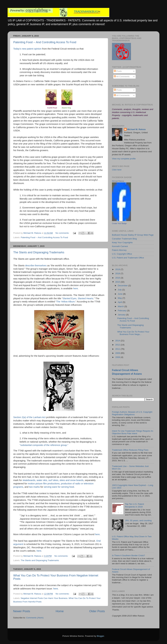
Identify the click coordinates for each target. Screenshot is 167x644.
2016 (118, 278)
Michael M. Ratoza (136, 129)
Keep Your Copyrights (122, 242)
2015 (118, 282)
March (121, 306)
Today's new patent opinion (27, 49)
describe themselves (36, 266)
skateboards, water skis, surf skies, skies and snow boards (53, 480)
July (120, 290)
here (76, 288)
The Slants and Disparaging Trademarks (39, 252)
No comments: (63, 233)
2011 (118, 349)
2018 (118, 274)
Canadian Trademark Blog (124, 239)
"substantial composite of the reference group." (44, 445)
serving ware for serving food (59, 487)
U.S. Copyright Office (122, 254)
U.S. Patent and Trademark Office (128, 258)
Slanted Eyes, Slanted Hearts (78, 298)
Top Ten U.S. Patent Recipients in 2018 (134, 505)
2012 (118, 345)
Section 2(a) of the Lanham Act (29, 417)
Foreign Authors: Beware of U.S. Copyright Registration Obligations (132, 413)
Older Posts (97, 611)
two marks (34, 487)
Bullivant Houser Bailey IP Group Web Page (133, 235)
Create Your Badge (119, 223)
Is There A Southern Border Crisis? (128, 555)
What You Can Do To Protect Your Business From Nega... (133, 333)
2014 (118, 341)
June (120, 294)
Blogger (100, 636)
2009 (118, 353)
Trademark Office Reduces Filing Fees (130, 450)
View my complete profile (124, 159)
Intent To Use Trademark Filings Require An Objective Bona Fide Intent (133, 432)
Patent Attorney (119, 250)
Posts (118, 71)
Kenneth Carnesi (120, 246)
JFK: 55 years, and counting (138, 521)
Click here (117, 170)
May (120, 298)
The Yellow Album (66, 302)
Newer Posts (22, 611)
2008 (118, 357)
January (122, 315)
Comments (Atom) (35, 618)
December (123, 286)
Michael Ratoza (118, 181)
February (122, 311)
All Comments (122, 77)
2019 (118, 269)
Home (60, 611)
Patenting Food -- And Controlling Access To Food (45, 42)
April (120, 302)
